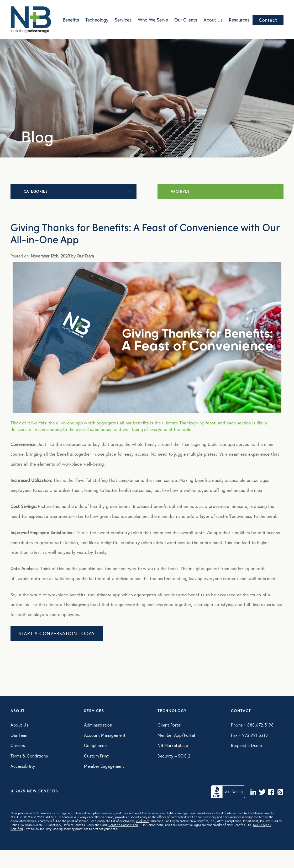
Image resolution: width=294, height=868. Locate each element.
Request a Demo (246, 745)
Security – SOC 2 (174, 756)
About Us (213, 20)
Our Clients (186, 20)
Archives (180, 191)
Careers (18, 745)
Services (123, 20)
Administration (98, 725)
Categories (36, 191)
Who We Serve (153, 20)
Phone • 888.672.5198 (252, 725)
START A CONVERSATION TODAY (57, 633)
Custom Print (96, 756)
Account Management (105, 735)
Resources (239, 20)
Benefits (71, 20)
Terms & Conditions (29, 756)
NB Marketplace (173, 745)
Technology (97, 20)
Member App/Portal (176, 735)
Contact (268, 20)
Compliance (95, 745)
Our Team (19, 735)
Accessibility (23, 766)
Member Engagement (104, 766)
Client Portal (170, 725)
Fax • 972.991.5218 (249, 735)
